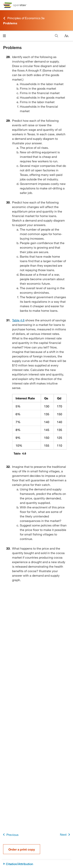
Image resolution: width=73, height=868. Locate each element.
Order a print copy (22, 849)
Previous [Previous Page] (10, 835)
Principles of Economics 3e (24, 18)
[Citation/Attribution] (36, 864)
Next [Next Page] (66, 835)
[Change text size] (66, 36)
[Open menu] (4, 36)
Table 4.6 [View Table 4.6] (18, 320)
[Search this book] (57, 36)
